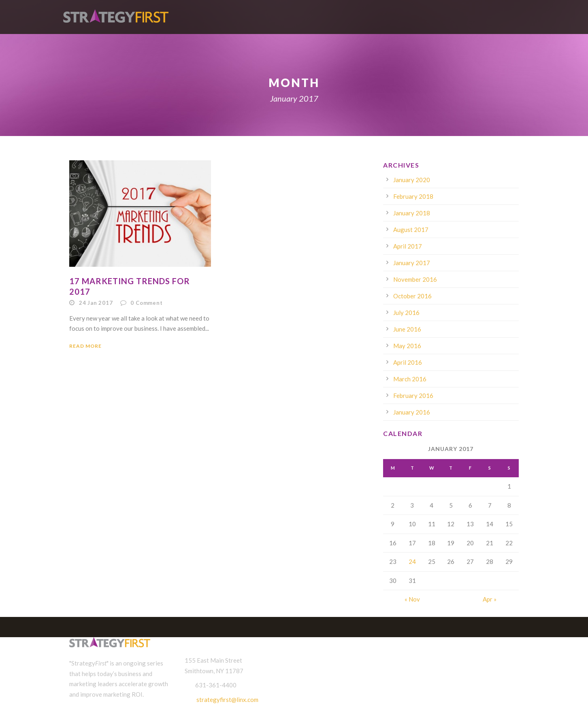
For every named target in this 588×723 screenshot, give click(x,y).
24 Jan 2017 (96, 303)
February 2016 (413, 396)
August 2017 (411, 230)
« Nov (412, 599)
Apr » (490, 599)
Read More (85, 346)
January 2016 (412, 412)
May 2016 (407, 346)
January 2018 (412, 213)
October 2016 (412, 296)
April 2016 (408, 362)
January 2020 (412, 180)
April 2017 (408, 246)
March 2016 (410, 379)
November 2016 (415, 279)
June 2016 (407, 329)
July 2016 (406, 313)
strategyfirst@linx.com (227, 700)
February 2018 (413, 196)
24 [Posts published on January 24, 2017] (412, 561)
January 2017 (412, 263)
